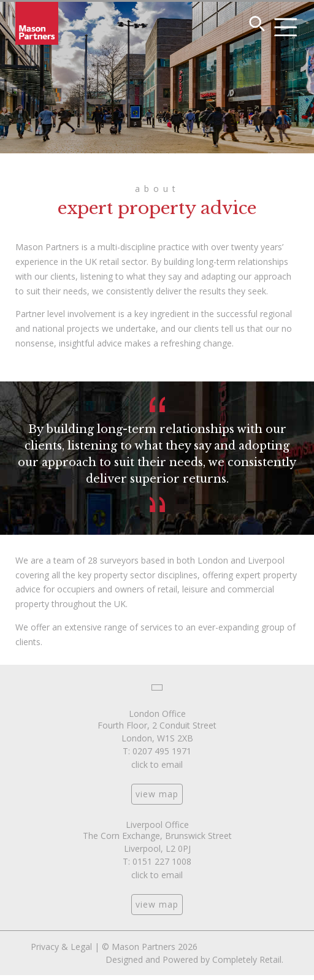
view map (157, 794)
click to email (157, 764)
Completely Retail (247, 959)
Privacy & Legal (61, 947)
